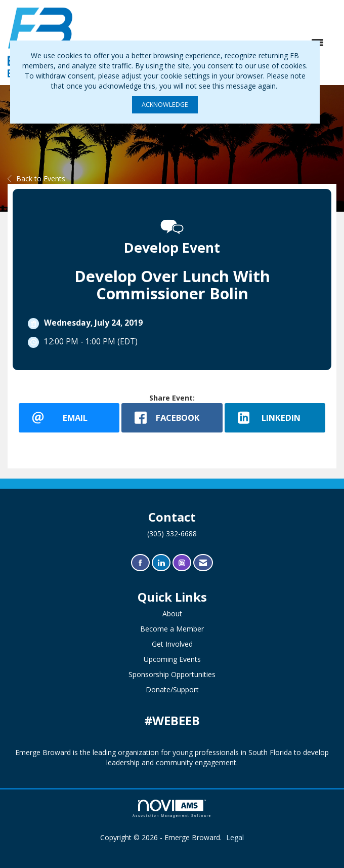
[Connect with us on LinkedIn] (161, 563)
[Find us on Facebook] (140, 563)
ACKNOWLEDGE (165, 105)
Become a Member (172, 629)
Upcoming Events (172, 659)
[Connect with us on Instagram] (182, 563)
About (172, 614)
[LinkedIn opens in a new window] (275, 418)
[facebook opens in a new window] (172, 418)
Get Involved (172, 644)
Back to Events (36, 179)
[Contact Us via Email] (203, 563)
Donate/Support (172, 689)
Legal (235, 837)
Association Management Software (172, 808)
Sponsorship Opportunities (172, 674)
